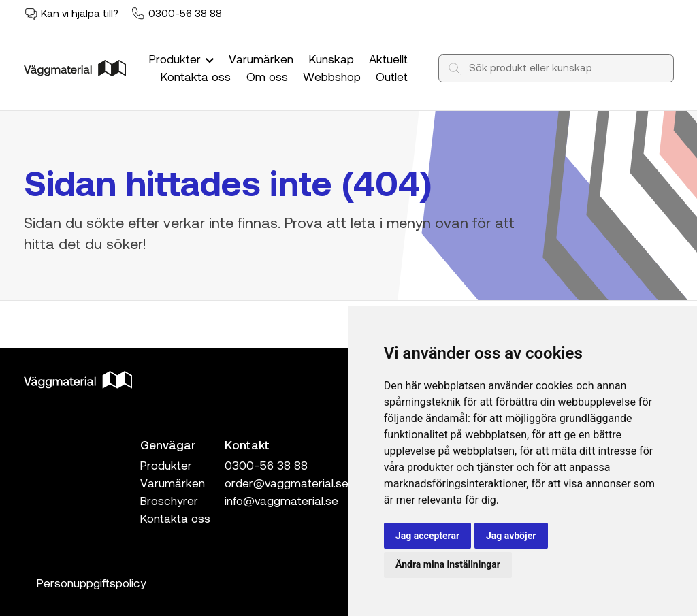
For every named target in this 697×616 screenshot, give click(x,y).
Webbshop (332, 76)
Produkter (183, 59)
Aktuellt (388, 59)
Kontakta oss (196, 76)
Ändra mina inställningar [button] (448, 564)
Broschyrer (169, 500)
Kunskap (331, 59)
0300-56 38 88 (185, 13)
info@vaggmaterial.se (281, 500)
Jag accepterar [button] (427, 536)
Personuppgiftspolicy (92, 583)
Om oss (267, 76)
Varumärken (261, 59)
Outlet (392, 76)
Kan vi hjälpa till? (80, 13)
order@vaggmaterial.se (287, 483)
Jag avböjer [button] (511, 536)
